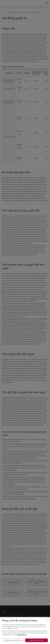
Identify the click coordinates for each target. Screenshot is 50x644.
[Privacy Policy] (22, 635)
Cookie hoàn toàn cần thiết (37, 640)
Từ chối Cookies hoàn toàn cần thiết (13, 640)
